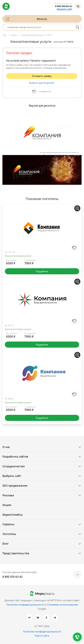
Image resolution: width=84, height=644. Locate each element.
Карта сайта (42, 636)
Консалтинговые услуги (18, 256)
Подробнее (42, 271)
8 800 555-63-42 (64, 6)
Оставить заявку (42, 76)
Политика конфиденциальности (42, 632)
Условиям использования (62, 605)
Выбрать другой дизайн (42, 83)
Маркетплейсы (13, 515)
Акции (7, 505)
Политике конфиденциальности (25, 605)
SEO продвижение (15, 486)
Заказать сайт (64, 9)
